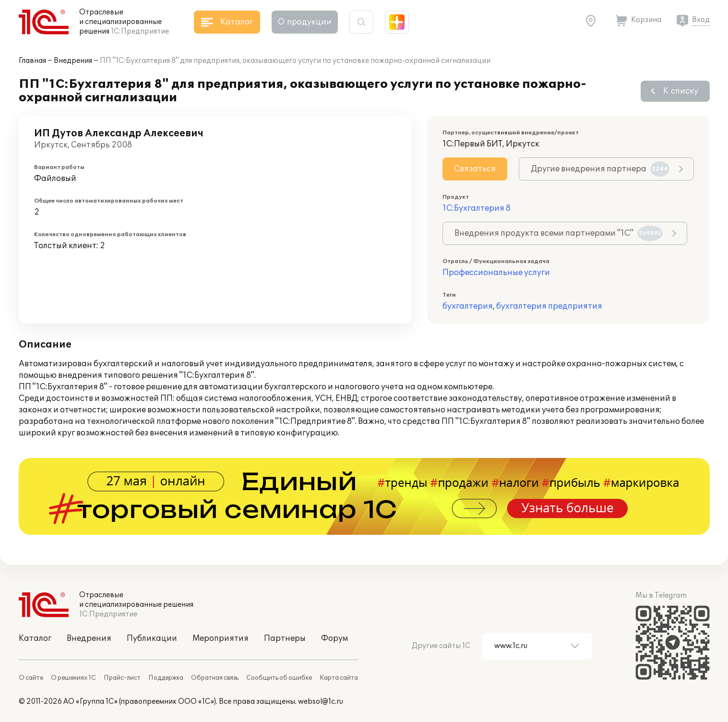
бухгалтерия (468, 306)
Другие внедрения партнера (600, 169)
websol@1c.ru (321, 702)
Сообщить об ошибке (279, 678)
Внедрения (73, 61)
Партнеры (285, 638)
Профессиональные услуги (496, 273)
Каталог (35, 638)
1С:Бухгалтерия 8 (477, 208)
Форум (334, 638)
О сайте (31, 678)
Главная (32, 61)
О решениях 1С (73, 678)
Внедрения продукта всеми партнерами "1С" (559, 233)
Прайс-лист (122, 678)
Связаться (475, 169)
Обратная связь (215, 678)
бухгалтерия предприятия (549, 306)
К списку (681, 91)
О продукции (305, 22)
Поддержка (166, 678)
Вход (701, 20)
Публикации (152, 638)
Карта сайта (339, 678)
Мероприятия (221, 638)
